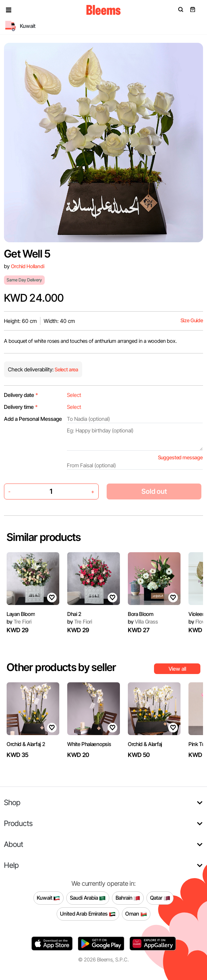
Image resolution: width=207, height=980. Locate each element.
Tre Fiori (19, 622)
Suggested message (180, 457)
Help (11, 865)
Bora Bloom (141, 614)
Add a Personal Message (33, 419)
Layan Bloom (21, 614)
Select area (66, 370)
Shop (12, 802)
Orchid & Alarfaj (145, 744)
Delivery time (21, 407)
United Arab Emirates (88, 914)
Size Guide (192, 320)
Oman (136, 914)
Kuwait (48, 898)
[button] (9, 10)
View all (177, 669)
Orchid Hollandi (28, 266)
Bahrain (128, 898)
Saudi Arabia (88, 898)
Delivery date (21, 395)
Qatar (160, 898)
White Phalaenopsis (89, 744)
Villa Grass (143, 622)
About (14, 844)
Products (18, 823)
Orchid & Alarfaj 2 (26, 744)
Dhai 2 (74, 614)
